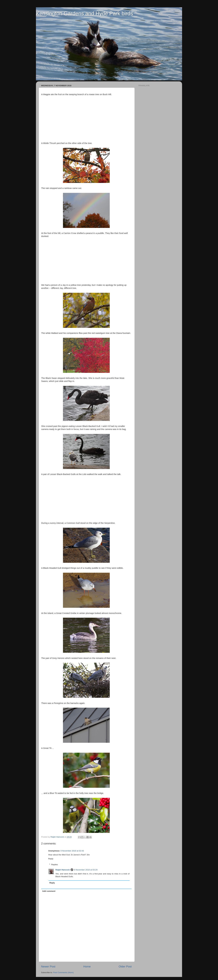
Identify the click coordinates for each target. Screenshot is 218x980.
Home (87, 966)
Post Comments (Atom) (63, 972)
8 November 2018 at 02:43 (72, 851)
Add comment (49, 891)
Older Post (125, 966)
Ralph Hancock (63, 870)
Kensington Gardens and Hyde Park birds (84, 14)
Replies (55, 865)
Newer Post (48, 966)
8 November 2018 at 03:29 (86, 870)
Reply (51, 859)
